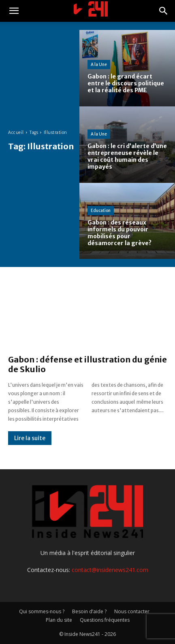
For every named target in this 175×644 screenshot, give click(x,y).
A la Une (99, 65)
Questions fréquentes (105, 620)
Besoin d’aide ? (89, 611)
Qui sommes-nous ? (42, 611)
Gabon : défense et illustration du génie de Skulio (87, 364)
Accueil (16, 132)
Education (101, 211)
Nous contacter (132, 611)
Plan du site (59, 620)
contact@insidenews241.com (110, 570)
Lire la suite (30, 438)
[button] (14, 11)
